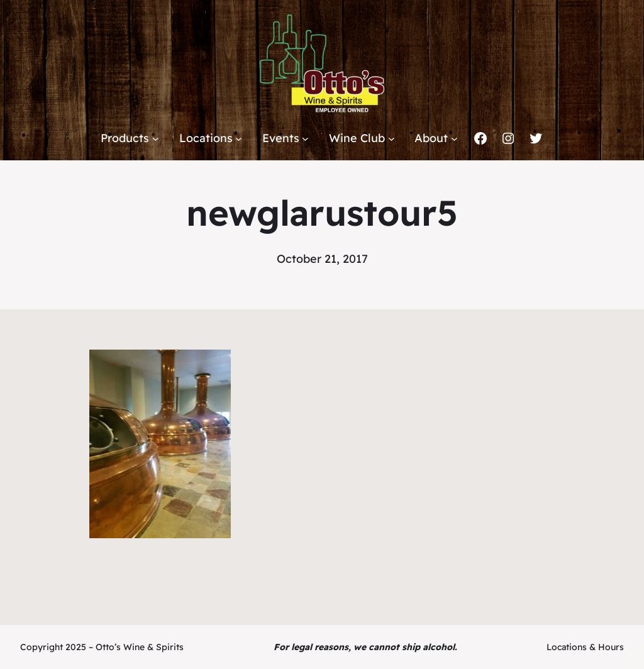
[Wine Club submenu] (391, 139)
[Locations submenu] (239, 139)
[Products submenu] (156, 139)
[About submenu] (454, 139)
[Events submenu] (305, 139)
